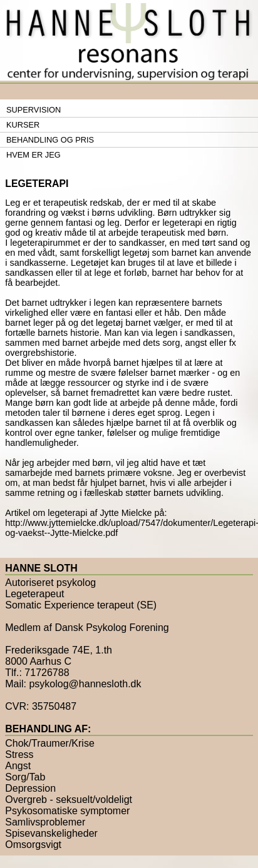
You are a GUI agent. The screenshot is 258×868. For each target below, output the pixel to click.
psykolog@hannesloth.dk (85, 684)
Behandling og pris (50, 140)
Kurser (23, 125)
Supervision (34, 110)
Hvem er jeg (34, 155)
